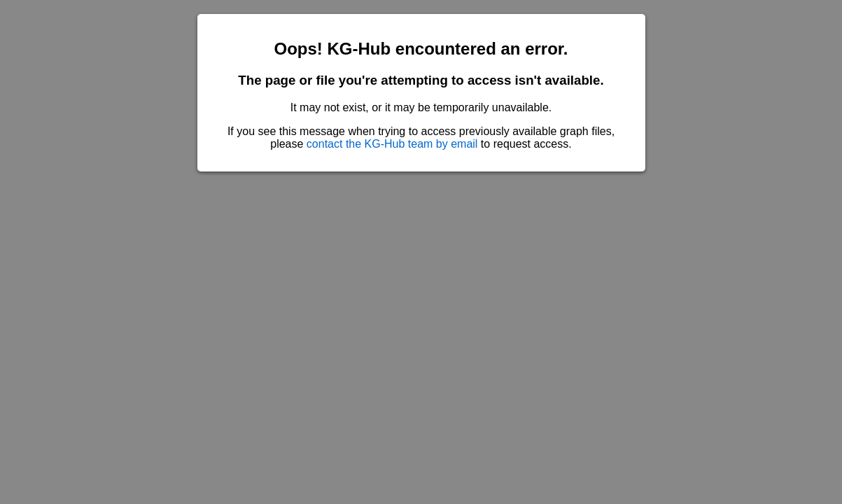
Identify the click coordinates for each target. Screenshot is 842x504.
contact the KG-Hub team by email (392, 144)
